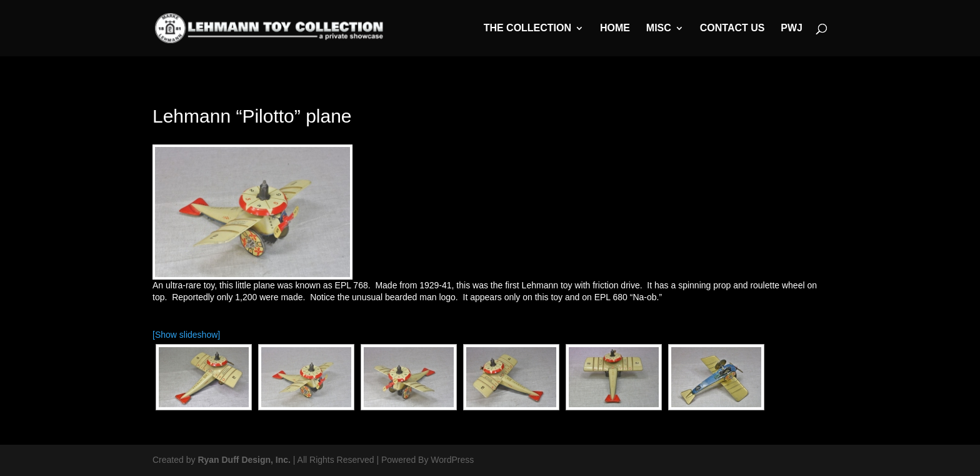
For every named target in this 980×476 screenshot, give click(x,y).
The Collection (527, 28)
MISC (659, 28)
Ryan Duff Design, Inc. (244, 460)
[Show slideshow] (186, 335)
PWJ (792, 28)
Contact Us (732, 28)
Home (615, 28)
